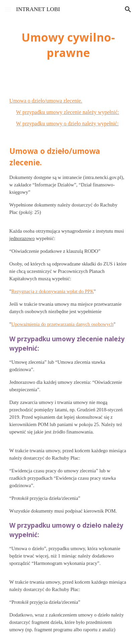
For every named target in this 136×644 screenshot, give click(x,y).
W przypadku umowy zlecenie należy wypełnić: (68, 112)
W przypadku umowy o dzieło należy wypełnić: (67, 124)
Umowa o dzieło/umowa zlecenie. (46, 101)
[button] (8, 9)
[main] (68, 45)
